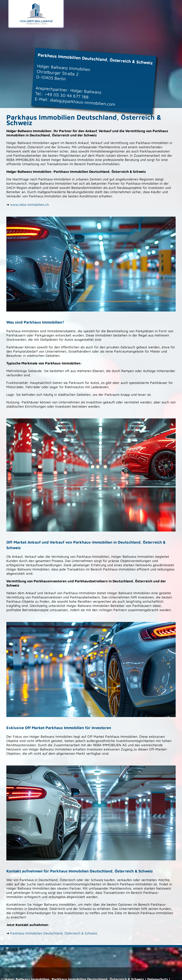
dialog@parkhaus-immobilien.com (83, 102)
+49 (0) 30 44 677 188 (67, 95)
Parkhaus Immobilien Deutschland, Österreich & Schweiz (54, 933)
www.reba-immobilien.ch (30, 205)
